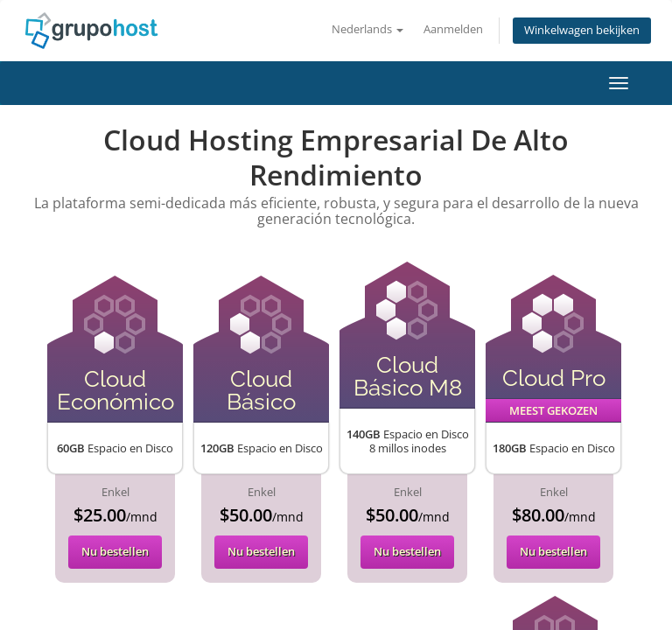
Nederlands (367, 29)
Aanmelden (453, 29)
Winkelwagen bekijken (582, 30)
